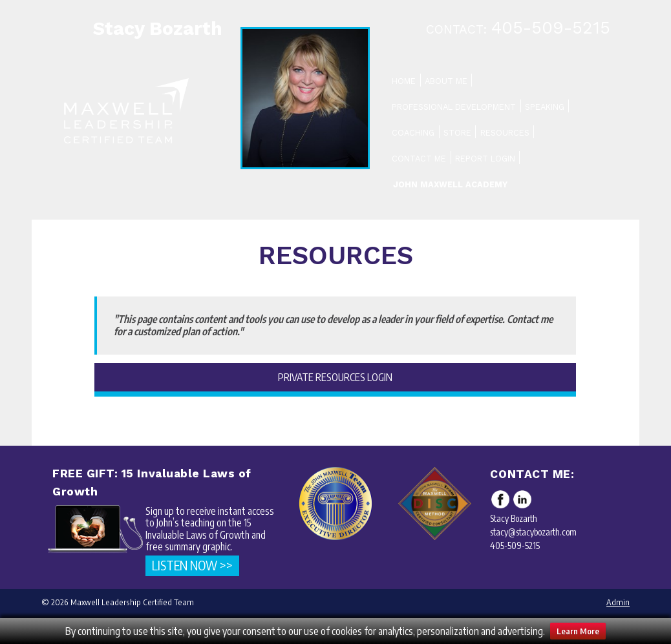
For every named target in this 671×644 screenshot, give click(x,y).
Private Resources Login (335, 377)
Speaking (545, 107)
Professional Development (454, 107)
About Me (446, 81)
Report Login (485, 159)
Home (404, 81)
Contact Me (419, 159)
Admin (618, 602)
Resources (505, 133)
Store (457, 133)
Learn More (578, 631)
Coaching (413, 133)
